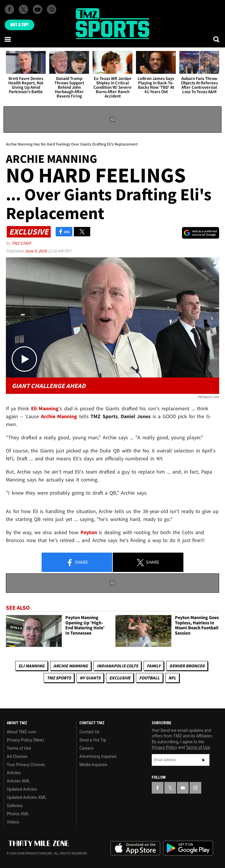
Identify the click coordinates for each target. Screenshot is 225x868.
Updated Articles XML (27, 797)
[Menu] (8, 39)
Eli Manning (31, 666)
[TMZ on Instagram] (52, 9)
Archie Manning (71, 666)
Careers (86, 748)
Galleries (15, 806)
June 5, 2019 (36, 251)
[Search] (217, 39)
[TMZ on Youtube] (37, 9)
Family (154, 666)
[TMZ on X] (23, 9)
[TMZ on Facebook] (9, 9)
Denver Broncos (187, 666)
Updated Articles (22, 789)
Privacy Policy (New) (25, 740)
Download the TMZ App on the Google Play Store (188, 848)
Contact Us (90, 732)
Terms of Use (19, 748)
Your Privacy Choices (26, 765)
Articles (14, 773)
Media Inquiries (93, 765)
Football (149, 678)
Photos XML (18, 814)
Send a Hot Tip (93, 740)
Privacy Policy (164, 747)
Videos (13, 822)
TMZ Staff (21, 243)
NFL (172, 678)
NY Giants (90, 678)
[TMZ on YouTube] (183, 788)
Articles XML (18, 781)
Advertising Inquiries (98, 756)
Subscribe (204, 760)
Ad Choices (17, 756)
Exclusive (120, 678)
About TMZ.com (22, 732)
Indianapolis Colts (117, 666)
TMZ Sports (59, 678)
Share (77, 563)
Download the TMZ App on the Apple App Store (135, 848)
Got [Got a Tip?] (19, 25)
